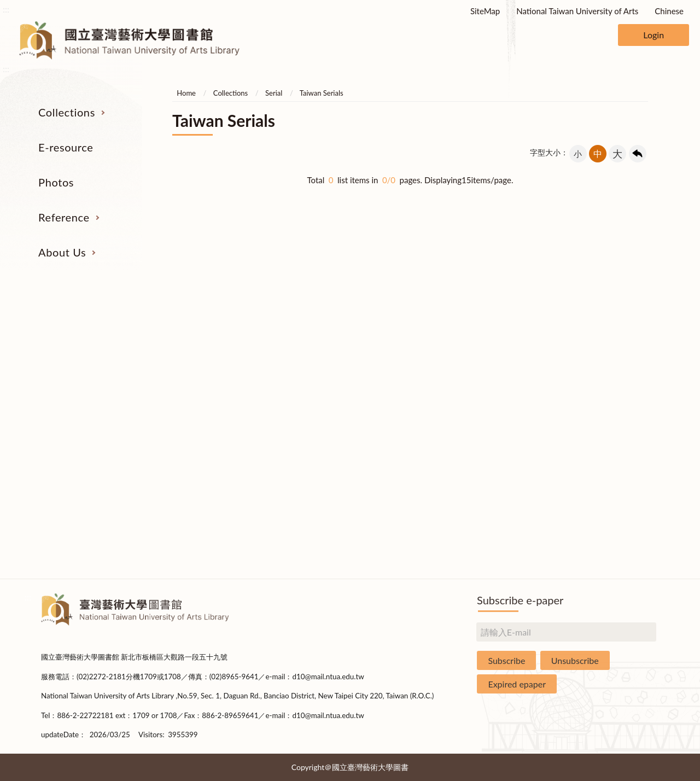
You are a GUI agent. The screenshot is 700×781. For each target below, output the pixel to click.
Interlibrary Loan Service (478, 344)
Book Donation (606, 487)
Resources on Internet (94, 405)
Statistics (606, 405)
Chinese (669, 11)
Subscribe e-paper (520, 600)
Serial (274, 93)
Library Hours (606, 426)
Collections (67, 112)
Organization (606, 344)
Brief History (606, 385)
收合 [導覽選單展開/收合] (650, 287)
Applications (606, 467)
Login (654, 35)
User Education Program (478, 385)
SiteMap (485, 11)
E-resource (66, 147)
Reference (64, 217)
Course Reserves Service (478, 405)
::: (6, 9)
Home (186, 93)
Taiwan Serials (322, 93)
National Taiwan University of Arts (577, 11)
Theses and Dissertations (94, 426)
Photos (56, 182)
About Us (62, 252)
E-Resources (94, 385)
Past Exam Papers (478, 364)
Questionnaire (606, 549)
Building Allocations (606, 364)
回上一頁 (638, 154)
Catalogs (94, 364)
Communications (606, 446)
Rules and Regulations (606, 528)
